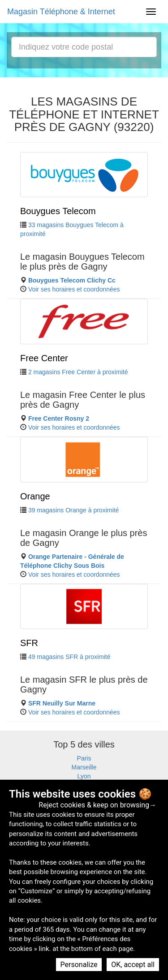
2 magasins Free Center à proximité (78, 372)
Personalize (79, 965)
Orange (35, 496)
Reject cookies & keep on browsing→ (97, 805)
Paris (84, 758)
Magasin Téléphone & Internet (61, 12)
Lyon (84, 776)
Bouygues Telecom (58, 211)
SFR (29, 643)
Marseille (84, 767)
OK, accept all (133, 965)
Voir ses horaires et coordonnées (74, 289)
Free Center (44, 358)
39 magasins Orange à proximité (73, 510)
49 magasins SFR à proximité (69, 657)
